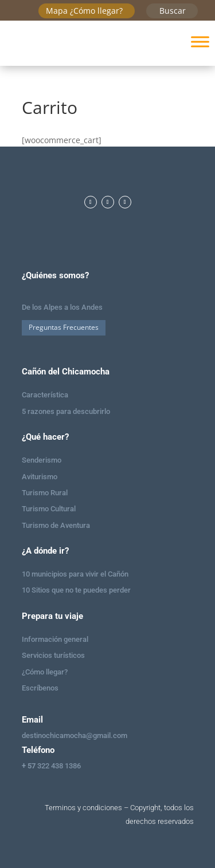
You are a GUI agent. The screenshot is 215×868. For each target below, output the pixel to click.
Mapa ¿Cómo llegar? (84, 11)
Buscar (173, 11)
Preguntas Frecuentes (64, 327)
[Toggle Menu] (200, 42)
